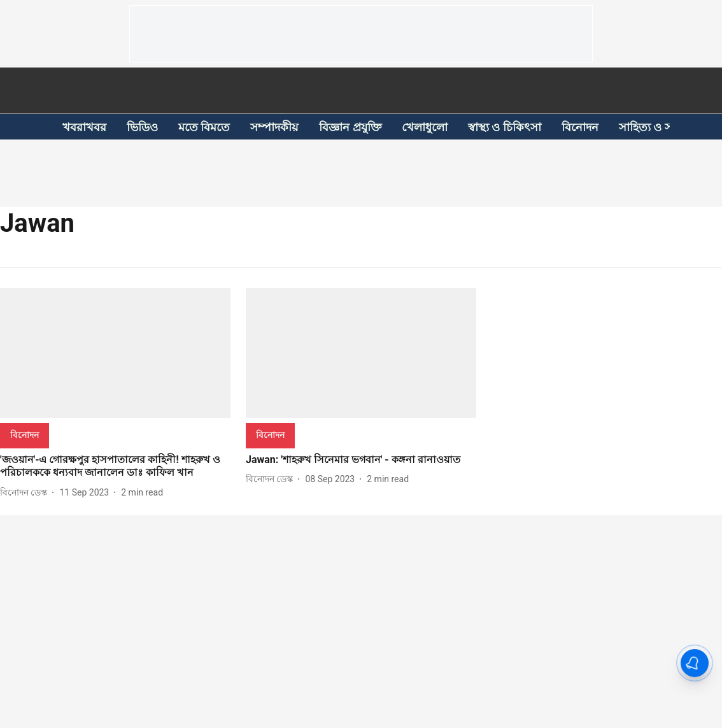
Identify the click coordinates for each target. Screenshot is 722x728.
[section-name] (25, 435)
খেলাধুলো (425, 127)
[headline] (115, 467)
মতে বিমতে (204, 127)
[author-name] (26, 493)
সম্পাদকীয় (274, 127)
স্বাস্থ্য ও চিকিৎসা (505, 127)
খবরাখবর (84, 127)
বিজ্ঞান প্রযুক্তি (350, 127)
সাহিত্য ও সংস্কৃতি (658, 127)
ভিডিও (142, 127)
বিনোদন (580, 127)
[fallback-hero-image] (115, 353)
